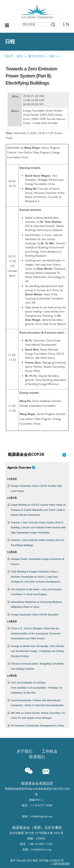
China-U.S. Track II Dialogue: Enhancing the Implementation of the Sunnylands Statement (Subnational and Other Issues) (36, 633)
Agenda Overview (19, 467)
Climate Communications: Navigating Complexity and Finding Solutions (37, 666)
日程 (52, 56)
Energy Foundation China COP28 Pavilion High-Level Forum (37, 488)
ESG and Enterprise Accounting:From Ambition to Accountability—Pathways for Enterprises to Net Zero (37, 688)
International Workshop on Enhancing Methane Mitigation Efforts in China (36, 604)
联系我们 (37, 757)
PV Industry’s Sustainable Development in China (37, 725)
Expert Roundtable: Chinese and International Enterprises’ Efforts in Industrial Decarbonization (37, 703)
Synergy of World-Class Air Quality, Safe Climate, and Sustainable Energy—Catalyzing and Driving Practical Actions (38, 651)
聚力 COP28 (36, 56)
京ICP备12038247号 (51, 861)
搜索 (14, 22)
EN (66, 24)
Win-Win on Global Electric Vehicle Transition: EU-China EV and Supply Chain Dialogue (38, 715)
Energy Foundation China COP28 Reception (35, 614)
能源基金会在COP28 (26, 454)
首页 (20, 56)
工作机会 (50, 751)
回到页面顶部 (60, 864)
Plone (20, 861)
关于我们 (24, 751)
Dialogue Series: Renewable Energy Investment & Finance (37, 561)
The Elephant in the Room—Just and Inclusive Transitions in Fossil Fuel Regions (36, 592)
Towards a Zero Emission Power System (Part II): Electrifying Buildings (38, 543)
